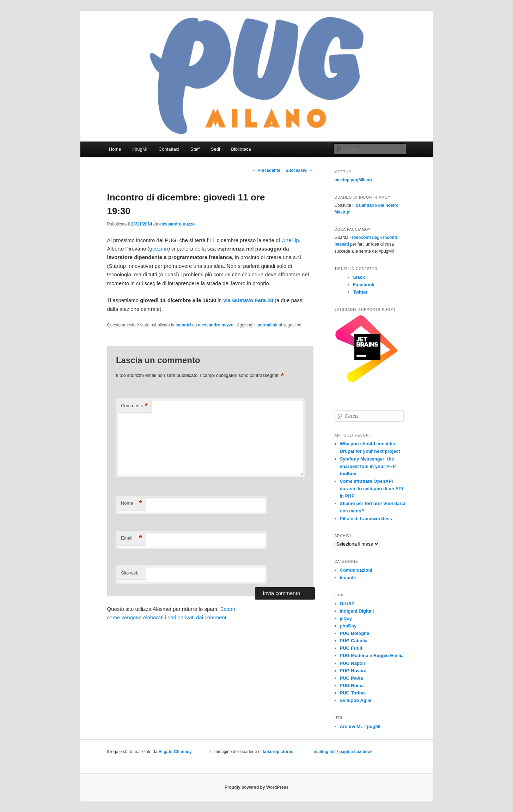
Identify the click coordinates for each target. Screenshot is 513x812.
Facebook (364, 285)
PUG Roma (352, 685)
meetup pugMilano (353, 180)
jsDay (346, 618)
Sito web (130, 573)
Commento (134, 406)
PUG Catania (354, 641)
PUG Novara (353, 671)
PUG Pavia (352, 678)
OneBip (290, 240)
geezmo (159, 249)
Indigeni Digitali (357, 611)
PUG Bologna (355, 633)
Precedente (266, 170)
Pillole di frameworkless (366, 519)
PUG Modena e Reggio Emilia (372, 655)
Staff (195, 149)
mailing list (325, 752)
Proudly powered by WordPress (256, 787)
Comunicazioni (356, 570)
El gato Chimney (175, 752)
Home (115, 149)
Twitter (360, 292)
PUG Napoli (353, 663)
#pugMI (140, 149)
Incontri (183, 325)
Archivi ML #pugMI (360, 726)
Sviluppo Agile (356, 700)
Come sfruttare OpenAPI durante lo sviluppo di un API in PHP (371, 489)
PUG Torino (352, 693)
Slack (359, 277)
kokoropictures (278, 752)
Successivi (299, 170)
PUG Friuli (351, 648)
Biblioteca (241, 149)
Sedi (215, 149)
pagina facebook (356, 752)
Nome (132, 503)
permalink (267, 325)
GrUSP (347, 604)
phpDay (348, 626)
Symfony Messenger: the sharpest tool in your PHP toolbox (368, 466)
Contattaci (169, 149)
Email (132, 538)
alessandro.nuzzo (177, 224)
